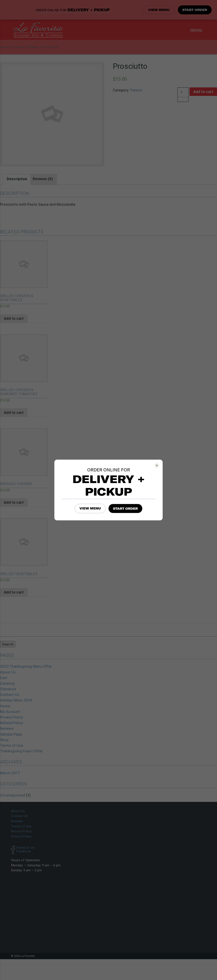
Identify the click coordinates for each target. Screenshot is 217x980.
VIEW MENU (90, 508)
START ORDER (125, 509)
